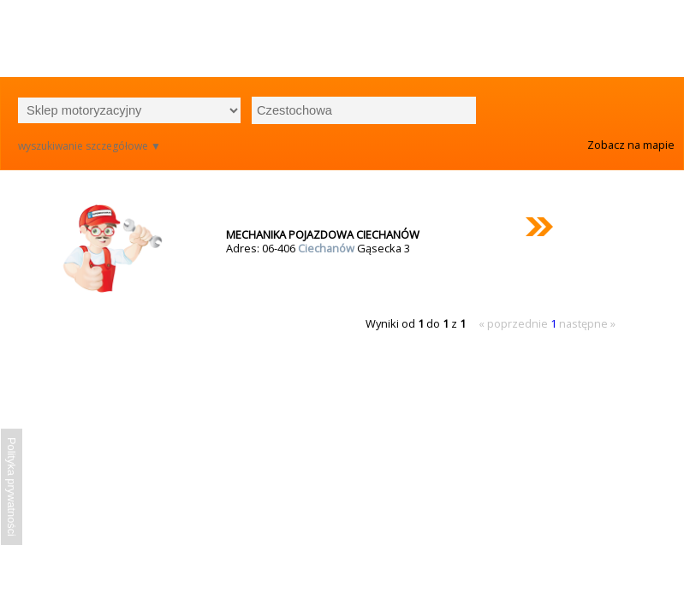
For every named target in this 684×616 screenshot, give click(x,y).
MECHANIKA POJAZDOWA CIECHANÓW (323, 234)
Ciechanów (327, 248)
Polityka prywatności (12, 487)
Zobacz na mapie (631, 145)
